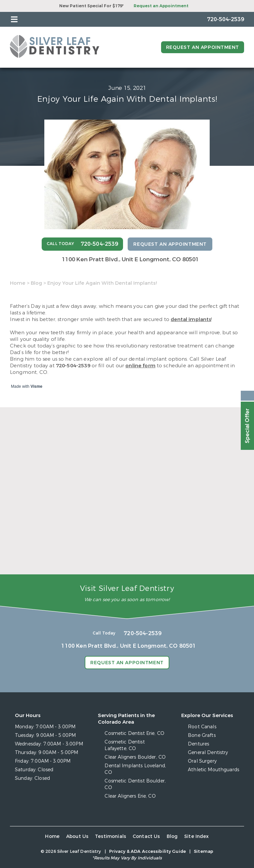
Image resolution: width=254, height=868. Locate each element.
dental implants (191, 319)
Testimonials (110, 836)
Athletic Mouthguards (213, 770)
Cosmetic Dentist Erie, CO (134, 733)
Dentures (198, 744)
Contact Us (146, 836)
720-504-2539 (73, 366)
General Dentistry (208, 753)
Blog (36, 283)
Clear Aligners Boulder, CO (135, 757)
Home (18, 283)
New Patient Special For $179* (91, 6)
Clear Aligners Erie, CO (130, 796)
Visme (36, 386)
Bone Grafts (202, 735)
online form (140, 366)
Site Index (197, 836)
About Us (77, 836)
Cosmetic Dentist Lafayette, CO (125, 745)
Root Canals (202, 727)
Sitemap (204, 851)
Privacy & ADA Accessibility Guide (148, 851)
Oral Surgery (202, 761)
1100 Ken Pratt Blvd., (130, 259)
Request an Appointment (161, 6)
